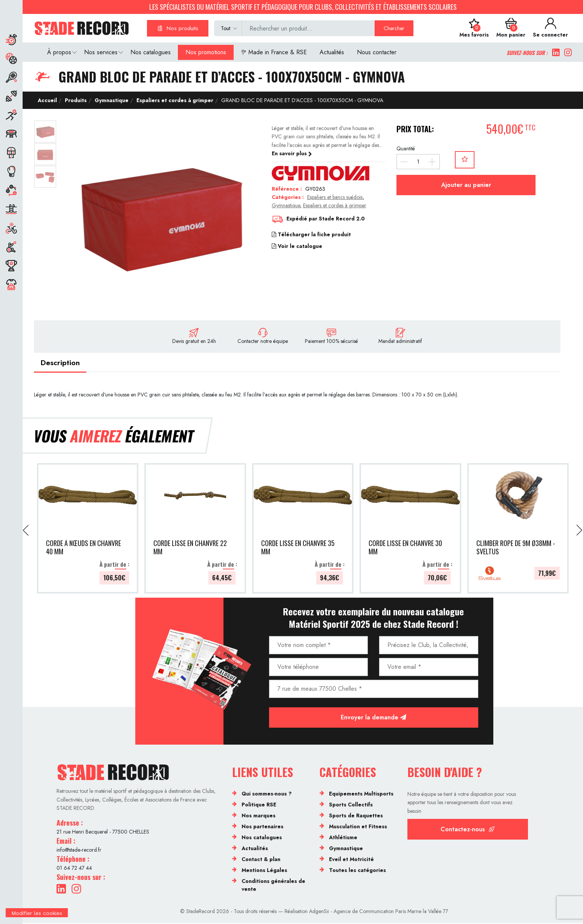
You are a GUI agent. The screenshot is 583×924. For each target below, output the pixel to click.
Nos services (101, 52)
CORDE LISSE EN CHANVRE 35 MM (298, 548)
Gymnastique (111, 100)
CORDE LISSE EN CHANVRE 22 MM (190, 548)
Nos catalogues (151, 52)
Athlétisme (343, 838)
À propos (59, 52)
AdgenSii (319, 912)
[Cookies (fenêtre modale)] (37, 919)
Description (61, 363)
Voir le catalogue (297, 246)
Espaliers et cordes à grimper (174, 100)
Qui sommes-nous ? (267, 794)
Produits (75, 100)
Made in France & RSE (274, 52)
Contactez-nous (468, 830)
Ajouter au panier (466, 185)
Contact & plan (261, 860)
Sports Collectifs (351, 805)
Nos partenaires (262, 827)
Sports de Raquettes (356, 816)
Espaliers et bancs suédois (335, 197)
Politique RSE (259, 805)
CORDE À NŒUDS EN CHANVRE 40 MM (83, 548)
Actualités (332, 52)
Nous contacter (377, 52)
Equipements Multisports (361, 794)
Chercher (394, 28)
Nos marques (259, 816)
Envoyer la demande (373, 718)
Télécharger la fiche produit (311, 234)
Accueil (47, 100)
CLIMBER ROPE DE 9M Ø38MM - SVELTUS (516, 548)
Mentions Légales (264, 871)
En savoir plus (292, 153)
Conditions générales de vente (273, 886)
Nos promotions (206, 52)
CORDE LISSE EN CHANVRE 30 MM (405, 548)
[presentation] (26, 531)
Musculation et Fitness (358, 827)
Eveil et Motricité (351, 860)
